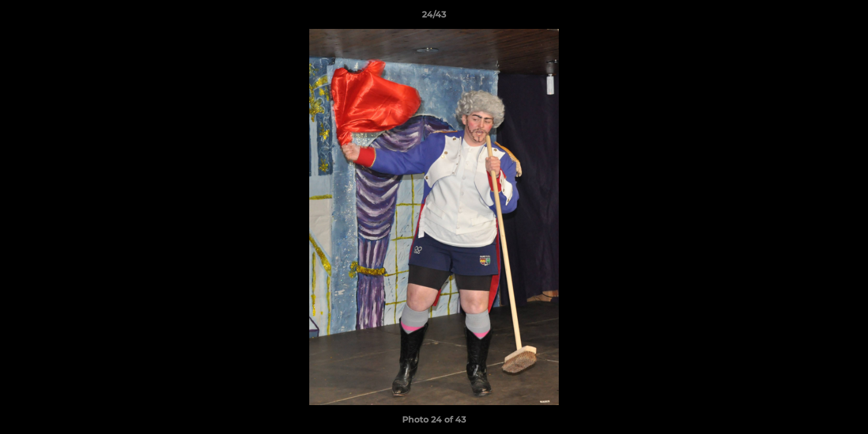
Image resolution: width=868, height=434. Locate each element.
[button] (846, 17)
